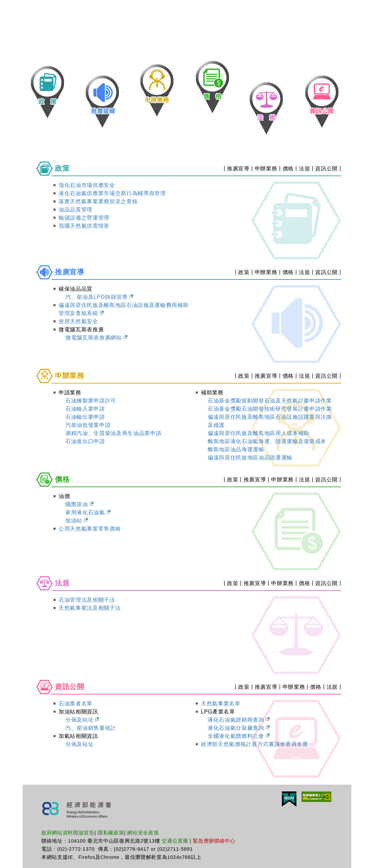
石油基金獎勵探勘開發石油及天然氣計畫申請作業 (270, 401)
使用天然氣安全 (78, 321)
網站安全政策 (143, 833)
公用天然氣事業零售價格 (90, 529)
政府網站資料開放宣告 (68, 833)
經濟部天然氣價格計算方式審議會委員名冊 (255, 744)
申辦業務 (266, 169)
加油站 (77, 521)
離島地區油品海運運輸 (236, 449)
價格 (288, 169)
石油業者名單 (76, 704)
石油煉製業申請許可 (91, 401)
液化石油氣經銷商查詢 (239, 720)
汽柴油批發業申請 (88, 425)
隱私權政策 (111, 833)
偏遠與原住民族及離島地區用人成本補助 (258, 433)
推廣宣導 (238, 169)
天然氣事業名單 (221, 704)
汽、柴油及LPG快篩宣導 (99, 297)
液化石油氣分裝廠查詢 (239, 728)
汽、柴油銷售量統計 (91, 728)
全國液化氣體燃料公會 (239, 736)
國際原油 (79, 504)
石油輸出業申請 (85, 417)
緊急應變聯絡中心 (214, 841)
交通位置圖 (175, 841)
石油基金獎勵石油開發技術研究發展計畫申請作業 (270, 409)
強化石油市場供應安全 (87, 185)
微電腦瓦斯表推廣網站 (96, 338)
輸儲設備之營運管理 (84, 218)
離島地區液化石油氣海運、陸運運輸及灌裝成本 (267, 441)
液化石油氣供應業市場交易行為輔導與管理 (112, 193)
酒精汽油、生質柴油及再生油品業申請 (113, 433)
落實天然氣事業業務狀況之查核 (98, 201)
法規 (304, 169)
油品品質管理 (76, 210)
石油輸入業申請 (85, 409)
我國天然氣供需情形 (84, 226)
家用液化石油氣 (88, 512)
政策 (244, 272)
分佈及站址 (82, 720)
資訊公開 (326, 169)
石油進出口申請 (85, 441)
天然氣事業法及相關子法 (90, 608)
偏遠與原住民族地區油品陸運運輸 (250, 458)
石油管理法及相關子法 (87, 600)
